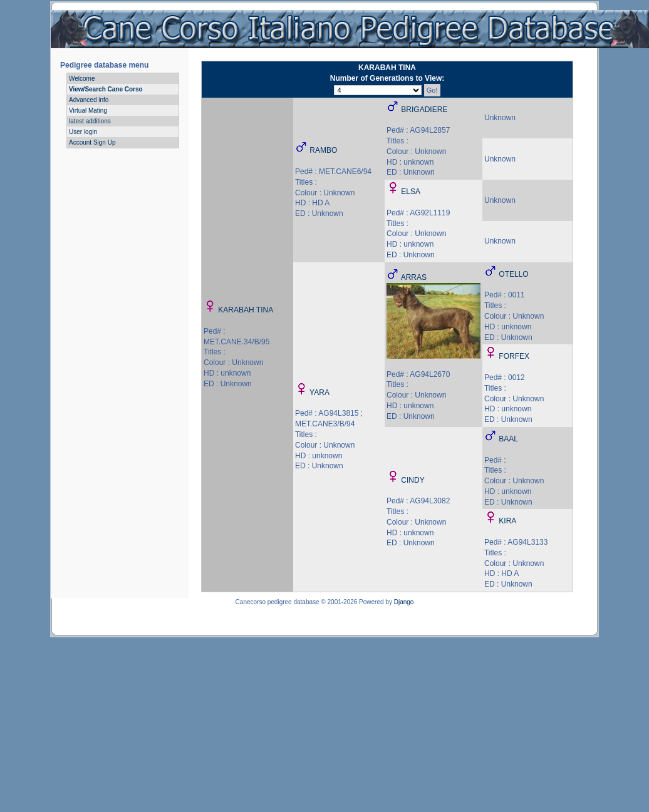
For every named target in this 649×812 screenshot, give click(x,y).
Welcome (82, 79)
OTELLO (513, 274)
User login (83, 132)
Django (404, 602)
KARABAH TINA (246, 310)
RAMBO (323, 150)
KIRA (507, 521)
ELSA (411, 192)
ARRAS (414, 277)
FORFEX (514, 356)
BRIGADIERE (424, 110)
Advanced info (89, 100)
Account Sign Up (92, 142)
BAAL (508, 439)
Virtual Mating (88, 110)
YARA (319, 393)
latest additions (90, 121)
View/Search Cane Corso (106, 89)
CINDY (413, 480)
